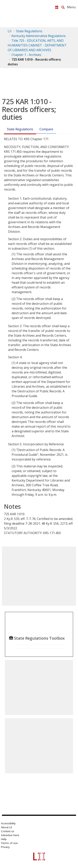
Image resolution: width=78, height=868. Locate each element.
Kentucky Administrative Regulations (39, 36)
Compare (46, 129)
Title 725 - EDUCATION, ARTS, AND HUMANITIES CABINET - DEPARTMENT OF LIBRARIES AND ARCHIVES (37, 45)
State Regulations (29, 31)
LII (10, 31)
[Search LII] (63, 7)
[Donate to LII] (57, 7)
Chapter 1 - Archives (26, 55)
